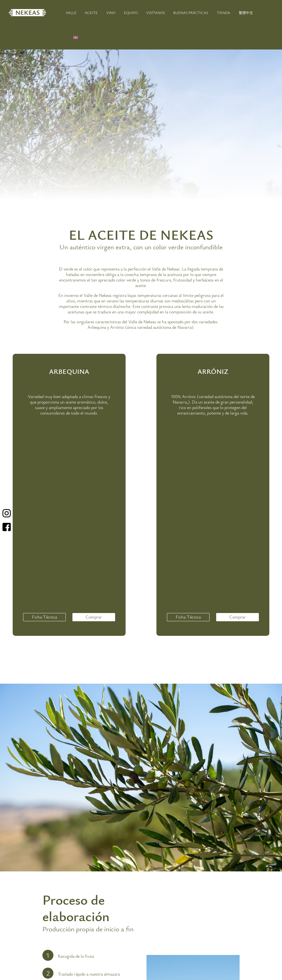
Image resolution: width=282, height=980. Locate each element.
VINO (111, 13)
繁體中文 (246, 13)
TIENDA (223, 13)
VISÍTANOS (156, 13)
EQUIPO (131, 13)
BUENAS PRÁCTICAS (191, 13)
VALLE (71, 13)
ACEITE (91, 13)
